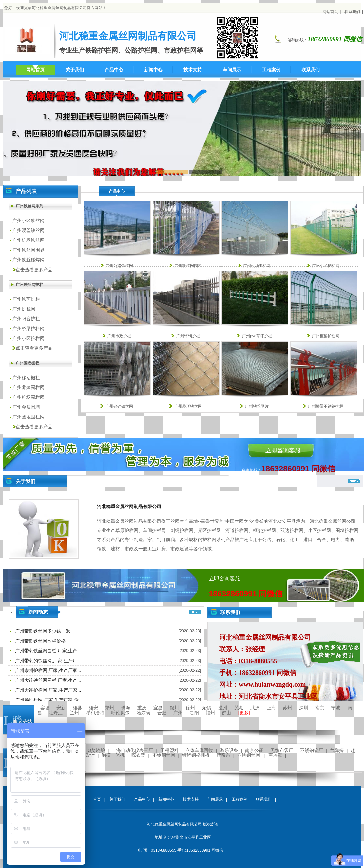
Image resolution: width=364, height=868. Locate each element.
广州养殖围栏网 (29, 388)
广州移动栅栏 (26, 378)
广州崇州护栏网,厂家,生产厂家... (48, 670)
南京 (320, 708)
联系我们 (352, 12)
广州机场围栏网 (29, 397)
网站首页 (330, 12)
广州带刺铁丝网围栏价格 (40, 641)
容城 (45, 708)
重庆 (142, 708)
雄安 (93, 708)
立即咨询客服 (283, 451)
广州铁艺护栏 (26, 299)
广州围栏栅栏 (28, 363)
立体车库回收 (199, 750)
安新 (61, 708)
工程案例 (239, 799)
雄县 (77, 708)
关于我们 (26, 481)
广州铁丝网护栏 (29, 285)
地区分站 (22, 722)
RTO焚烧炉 (93, 750)
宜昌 (158, 708)
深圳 (304, 708)
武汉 (255, 708)
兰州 (74, 713)
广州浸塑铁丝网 (29, 230)
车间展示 (215, 799)
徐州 (190, 708)
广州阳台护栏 (26, 319)
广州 (178, 713)
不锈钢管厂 (312, 750)
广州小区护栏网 (29, 338)
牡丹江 (56, 713)
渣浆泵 (223, 755)
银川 (174, 708)
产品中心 (117, 191)
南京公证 (254, 750)
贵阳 (194, 713)
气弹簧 (337, 750)
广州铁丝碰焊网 (29, 260)
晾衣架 (138, 755)
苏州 (287, 708)
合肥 (162, 713)
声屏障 (275, 755)
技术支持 (191, 799)
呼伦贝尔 (120, 713)
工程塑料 (169, 750)
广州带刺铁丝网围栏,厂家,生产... (48, 651)
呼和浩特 (95, 713)
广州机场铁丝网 (29, 240)
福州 (210, 713)
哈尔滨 (144, 713)
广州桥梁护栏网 (29, 329)
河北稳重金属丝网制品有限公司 (129, 506)
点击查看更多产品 (34, 270)
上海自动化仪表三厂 (132, 750)
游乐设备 (229, 750)
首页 (97, 799)
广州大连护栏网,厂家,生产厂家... (48, 690)
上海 (271, 708)
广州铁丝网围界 (29, 250)
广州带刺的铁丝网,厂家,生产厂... (48, 661)
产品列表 (26, 191)
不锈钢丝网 (164, 755)
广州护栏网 (24, 309)
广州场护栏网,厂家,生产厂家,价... (49, 700)
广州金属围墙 (26, 407)
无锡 (206, 708)
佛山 (226, 713)
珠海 (126, 708)
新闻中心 (166, 799)
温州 (223, 708)
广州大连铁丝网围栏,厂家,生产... (48, 680)
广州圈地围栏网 (29, 417)
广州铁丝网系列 (29, 206)
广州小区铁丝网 (29, 221)
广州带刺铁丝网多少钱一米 (43, 631)
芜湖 (239, 708)
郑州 (109, 708)
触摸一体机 (113, 755)
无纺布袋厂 (282, 750)
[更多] (244, 713)
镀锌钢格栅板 (196, 755)
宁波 (336, 708)
